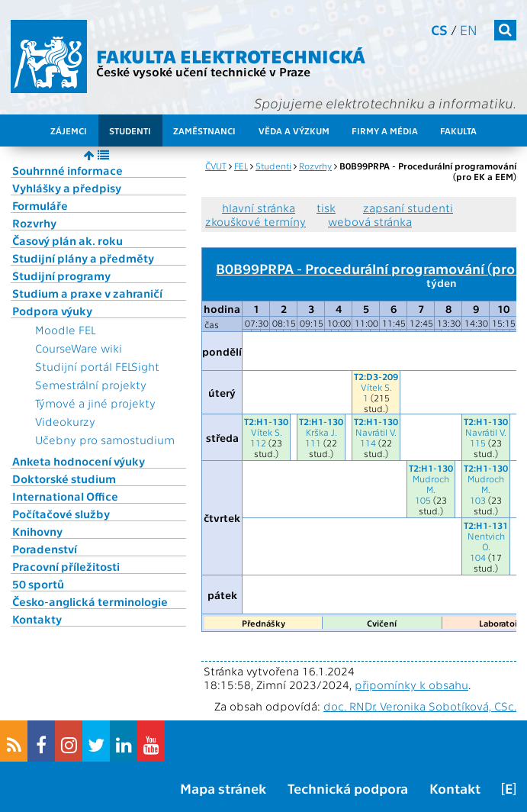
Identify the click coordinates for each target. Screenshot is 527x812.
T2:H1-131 (486, 525)
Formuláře (40, 205)
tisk (326, 208)
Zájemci (69, 130)
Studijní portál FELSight (97, 366)
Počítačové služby (61, 514)
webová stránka (370, 221)
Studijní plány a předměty (83, 258)
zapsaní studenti (408, 208)
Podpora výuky (52, 311)
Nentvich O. (486, 541)
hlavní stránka (259, 208)
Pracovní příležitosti (66, 566)
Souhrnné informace (67, 170)
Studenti (130, 130)
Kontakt (455, 788)
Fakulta (458, 130)
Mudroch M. (431, 484)
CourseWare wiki (79, 348)
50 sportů (38, 584)
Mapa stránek (223, 788)
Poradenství (45, 549)
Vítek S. (376, 387)
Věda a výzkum (294, 130)
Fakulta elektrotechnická (231, 55)
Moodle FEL (65, 330)
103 (478, 500)
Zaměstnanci (204, 130)
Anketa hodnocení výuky (79, 461)
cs (439, 29)
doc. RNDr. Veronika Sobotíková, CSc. (420, 706)
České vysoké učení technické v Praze (203, 71)
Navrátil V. (376, 432)
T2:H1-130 (266, 421)
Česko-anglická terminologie (90, 601)
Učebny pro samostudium (105, 440)
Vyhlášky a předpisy (67, 188)
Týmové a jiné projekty (95, 403)
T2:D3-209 (376, 376)
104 (478, 557)
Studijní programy (61, 275)
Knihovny (37, 531)
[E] (509, 788)
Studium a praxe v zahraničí (87, 293)
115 (478, 443)
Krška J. (321, 432)
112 (258, 443)
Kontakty (37, 619)
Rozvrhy (34, 223)
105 (423, 500)
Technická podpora (348, 788)
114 (368, 443)
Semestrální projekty (91, 385)
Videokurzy (65, 421)
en (469, 29)
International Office (65, 496)
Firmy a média (385, 130)
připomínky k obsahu (411, 685)
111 (313, 443)
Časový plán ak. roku (67, 240)
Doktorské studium (64, 478)
